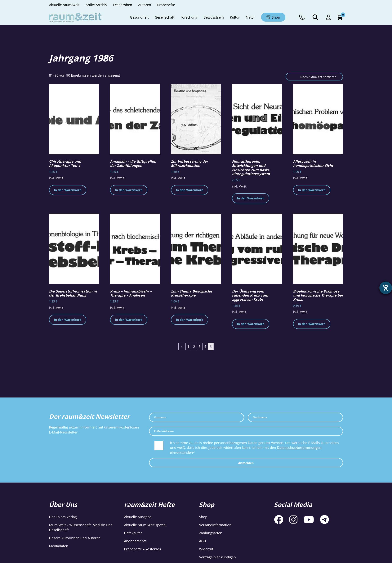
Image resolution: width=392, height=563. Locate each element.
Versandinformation (215, 525)
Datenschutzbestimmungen (299, 447)
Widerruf (206, 549)
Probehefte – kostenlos (143, 549)
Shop (203, 517)
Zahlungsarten (211, 533)
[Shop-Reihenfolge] (314, 77)
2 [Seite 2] (194, 347)
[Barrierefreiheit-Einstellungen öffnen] (386, 288)
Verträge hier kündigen (217, 557)
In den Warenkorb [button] (68, 190)
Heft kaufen (133, 533)
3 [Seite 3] (200, 347)
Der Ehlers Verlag (63, 517)
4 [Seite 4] (205, 347)
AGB (203, 541)
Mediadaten (59, 546)
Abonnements (135, 541)
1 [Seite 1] (188, 347)
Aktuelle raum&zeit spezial (145, 525)
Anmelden (246, 463)
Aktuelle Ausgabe (138, 517)
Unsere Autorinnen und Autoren (75, 538)
